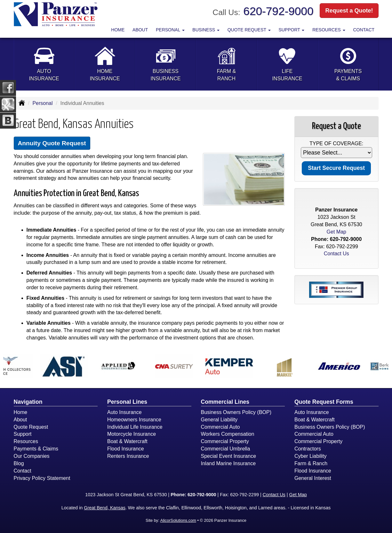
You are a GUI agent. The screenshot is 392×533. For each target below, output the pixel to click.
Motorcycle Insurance (132, 434)
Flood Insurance (126, 449)
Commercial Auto (220, 427)
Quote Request (31, 427)
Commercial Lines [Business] (225, 402)
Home (118, 30)
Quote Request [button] (249, 30)
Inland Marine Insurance (228, 463)
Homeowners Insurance (134, 420)
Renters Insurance (128, 456)
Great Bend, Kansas (105, 508)
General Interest (313, 478)
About (140, 30)
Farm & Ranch (311, 463)
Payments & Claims (36, 449)
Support (23, 434)
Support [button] (291, 30)
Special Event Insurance (229, 456)
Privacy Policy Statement (42, 478)
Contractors (308, 449)
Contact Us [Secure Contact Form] (336, 254)
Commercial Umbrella (226, 449)
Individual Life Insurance (135, 427)
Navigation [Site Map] (28, 402)
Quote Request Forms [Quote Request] (324, 402)
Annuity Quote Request (52, 143)
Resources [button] (329, 30)
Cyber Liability (310, 456)
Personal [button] (170, 30)
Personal (42, 103)
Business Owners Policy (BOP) (236, 412)
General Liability (219, 420)
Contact (364, 30)
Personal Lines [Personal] (127, 402)
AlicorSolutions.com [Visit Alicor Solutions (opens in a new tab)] (178, 520)
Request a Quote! (349, 11)
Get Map (336, 232)
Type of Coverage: (336, 143)
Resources (26, 441)
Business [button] (206, 30)
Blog (19, 463)
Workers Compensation (228, 434)
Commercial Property (225, 441)
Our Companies (32, 456)
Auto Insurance (124, 412)
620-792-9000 (278, 11)
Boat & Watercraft (127, 441)
